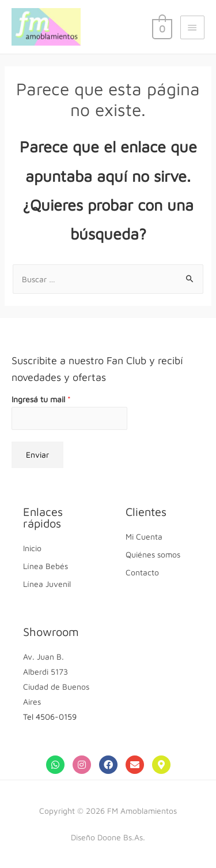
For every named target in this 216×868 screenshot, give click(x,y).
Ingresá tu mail (41, 399)
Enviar (37, 454)
